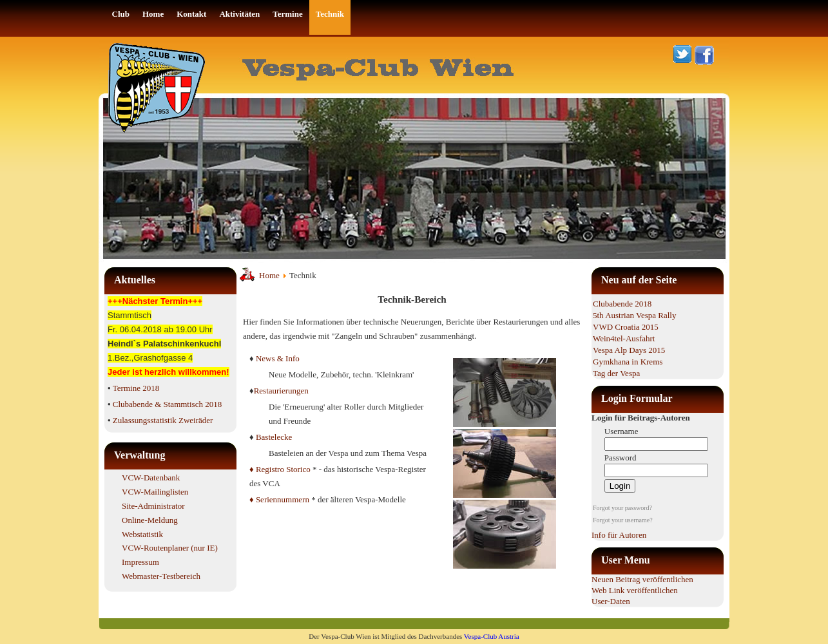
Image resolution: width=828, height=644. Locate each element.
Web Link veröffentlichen (635, 590)
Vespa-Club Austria (492, 636)
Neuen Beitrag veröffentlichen (642, 579)
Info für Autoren (619, 535)
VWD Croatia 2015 (626, 327)
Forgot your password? (622, 508)
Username (621, 431)
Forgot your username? (623, 520)
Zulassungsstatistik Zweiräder (163, 420)
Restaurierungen (281, 391)
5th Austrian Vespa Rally (634, 315)
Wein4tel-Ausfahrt (624, 338)
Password (621, 458)
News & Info (278, 358)
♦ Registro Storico (280, 469)
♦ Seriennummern (279, 499)
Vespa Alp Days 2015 (629, 350)
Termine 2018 (136, 388)
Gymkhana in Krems (628, 362)
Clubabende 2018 (622, 304)
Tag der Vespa (616, 373)
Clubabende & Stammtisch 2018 (167, 404)
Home (269, 275)
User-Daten (611, 601)
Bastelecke (274, 437)
